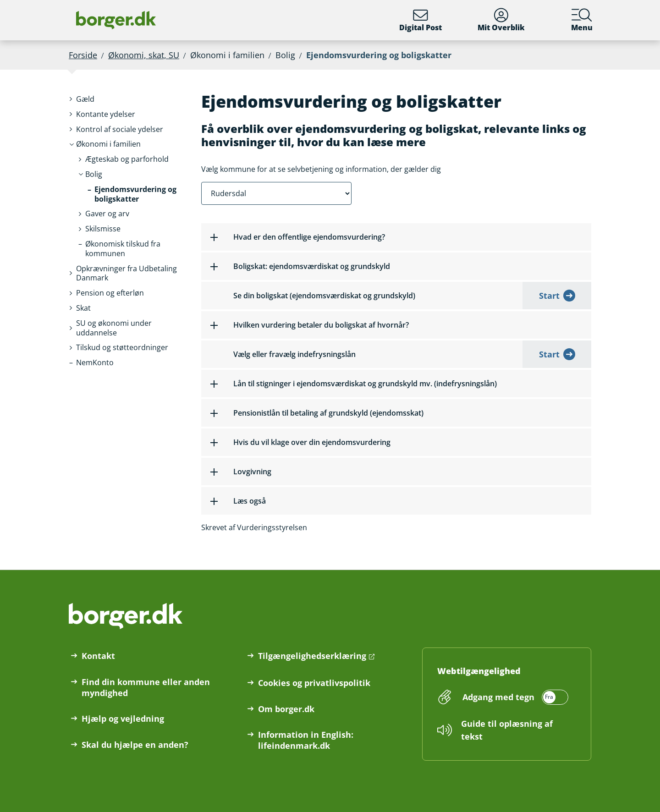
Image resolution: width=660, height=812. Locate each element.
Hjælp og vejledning (123, 719)
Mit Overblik (501, 20)
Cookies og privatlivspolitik (314, 683)
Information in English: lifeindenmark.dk (306, 740)
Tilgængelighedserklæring (312, 656)
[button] (85, 99)
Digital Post (421, 20)
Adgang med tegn (498, 697)
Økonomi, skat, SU (144, 55)
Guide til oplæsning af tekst (507, 730)
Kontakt (98, 656)
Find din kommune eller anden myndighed (146, 687)
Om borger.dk (286, 709)
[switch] (514, 697)
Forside (83, 55)
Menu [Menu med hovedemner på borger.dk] (582, 20)
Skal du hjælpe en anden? (135, 745)
